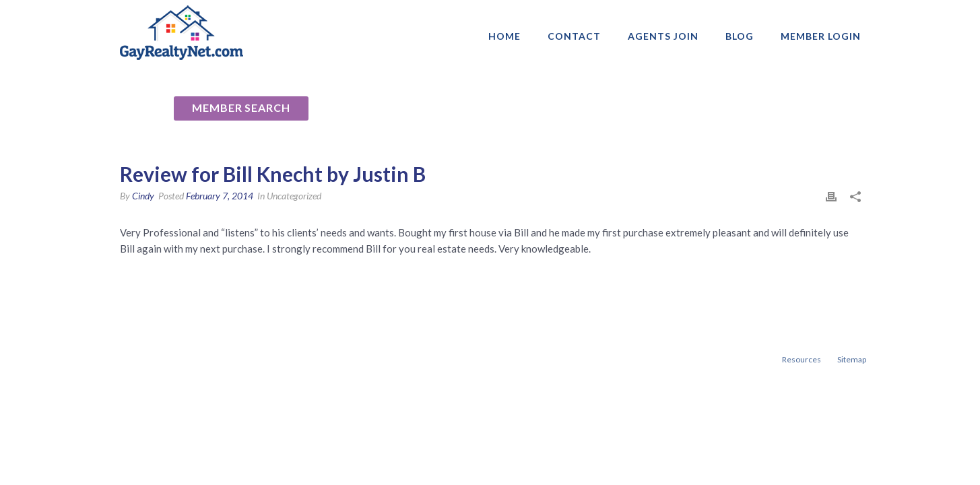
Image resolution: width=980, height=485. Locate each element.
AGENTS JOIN (663, 36)
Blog (740, 36)
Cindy (143, 196)
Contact (574, 36)
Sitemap (852, 359)
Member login (821, 36)
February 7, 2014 (220, 196)
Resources (802, 359)
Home (504, 36)
